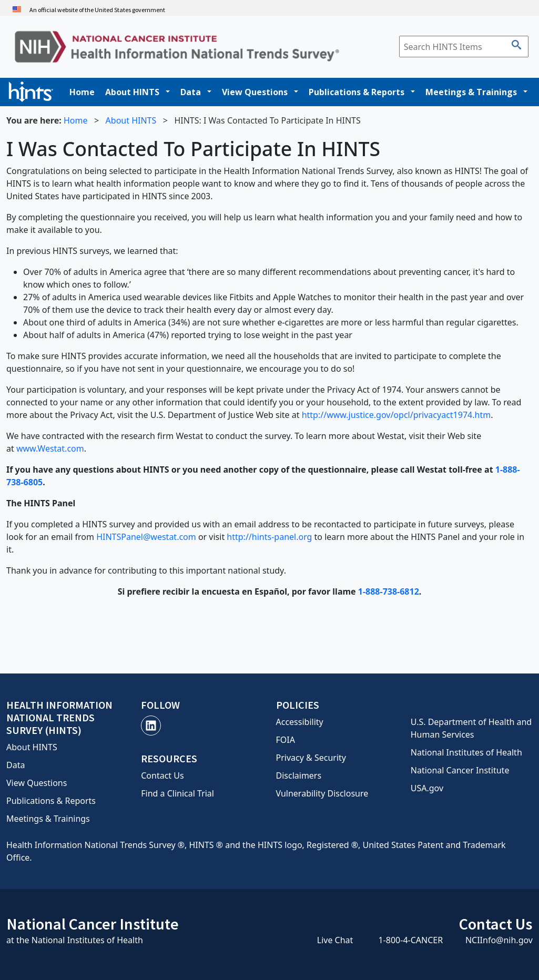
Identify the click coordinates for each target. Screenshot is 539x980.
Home (82, 92)
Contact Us (162, 775)
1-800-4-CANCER (410, 940)
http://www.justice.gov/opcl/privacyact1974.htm (396, 415)
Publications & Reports (357, 92)
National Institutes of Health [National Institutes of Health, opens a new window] (466, 752)
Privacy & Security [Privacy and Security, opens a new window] (311, 758)
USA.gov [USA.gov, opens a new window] (427, 788)
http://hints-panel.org (269, 537)
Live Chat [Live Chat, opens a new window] (335, 940)
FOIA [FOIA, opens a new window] (286, 740)
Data (191, 92)
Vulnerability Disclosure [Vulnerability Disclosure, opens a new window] (322, 793)
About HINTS (132, 92)
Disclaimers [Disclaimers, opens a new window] (299, 775)
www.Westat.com (50, 448)
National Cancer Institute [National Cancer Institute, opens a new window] (460, 770)
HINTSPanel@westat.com (146, 537)
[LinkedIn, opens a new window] (151, 726)
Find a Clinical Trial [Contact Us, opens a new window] (177, 793)
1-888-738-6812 (389, 591)
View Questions (255, 92)
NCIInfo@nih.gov (499, 940)
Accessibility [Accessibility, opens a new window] (300, 722)
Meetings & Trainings (471, 92)
